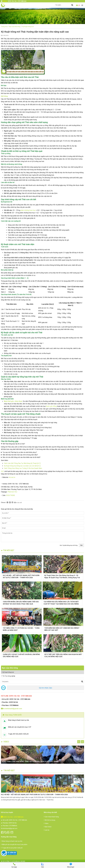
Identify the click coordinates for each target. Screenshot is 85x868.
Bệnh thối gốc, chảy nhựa (13, 401)
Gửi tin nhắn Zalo (46, 688)
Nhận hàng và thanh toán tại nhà (12, 841)
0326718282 (11, 495)
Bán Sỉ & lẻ (48, 827)
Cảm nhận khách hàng (51, 817)
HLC (2, 471)
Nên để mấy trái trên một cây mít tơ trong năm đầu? (20, 455)
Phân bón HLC (12, 492)
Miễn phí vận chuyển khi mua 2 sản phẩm (14, 844)
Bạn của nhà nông (16, 27)
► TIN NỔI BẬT (8, 770)
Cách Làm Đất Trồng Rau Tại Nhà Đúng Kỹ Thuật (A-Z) (22, 463)
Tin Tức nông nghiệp (8, 676)
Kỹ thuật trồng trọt (28, 27)
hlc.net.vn (12, 477)
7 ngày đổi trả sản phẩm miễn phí (12, 848)
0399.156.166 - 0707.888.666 (12, 817)
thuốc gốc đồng (51, 406)
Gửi (81, 545)
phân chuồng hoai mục (28, 210)
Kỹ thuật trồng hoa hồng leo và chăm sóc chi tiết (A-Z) (22, 466)
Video (46, 823)
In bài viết (18, 502)
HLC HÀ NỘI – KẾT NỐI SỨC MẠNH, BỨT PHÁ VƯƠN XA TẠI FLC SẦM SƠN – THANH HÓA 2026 (34, 795)
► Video (5, 742)
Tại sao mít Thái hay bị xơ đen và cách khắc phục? (20, 452)
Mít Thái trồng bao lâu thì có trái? (14, 444)
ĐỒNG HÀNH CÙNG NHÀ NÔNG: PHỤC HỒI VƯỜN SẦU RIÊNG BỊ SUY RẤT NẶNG (30, 762)
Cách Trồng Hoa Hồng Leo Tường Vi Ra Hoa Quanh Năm (23, 468)
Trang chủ (5, 27)
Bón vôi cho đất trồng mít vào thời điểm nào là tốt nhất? (22, 457)
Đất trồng (4, 96)
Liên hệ (46, 830)
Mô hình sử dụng (49, 820)
